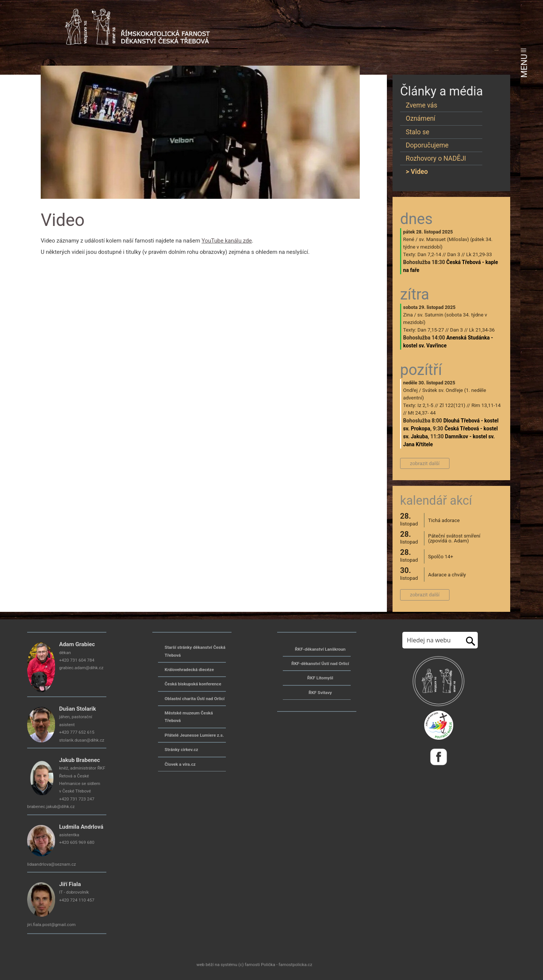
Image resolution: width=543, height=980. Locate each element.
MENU (524, 63)
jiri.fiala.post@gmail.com (51, 925)
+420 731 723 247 (77, 799)
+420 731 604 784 (77, 660)
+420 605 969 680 (77, 842)
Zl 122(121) (452, 405)
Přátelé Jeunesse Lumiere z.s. (194, 735)
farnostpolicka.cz (295, 965)
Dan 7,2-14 (429, 254)
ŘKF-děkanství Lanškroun (320, 649)
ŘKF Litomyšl (320, 678)
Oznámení (420, 118)
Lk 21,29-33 (479, 254)
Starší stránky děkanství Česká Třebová (195, 651)
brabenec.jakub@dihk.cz (51, 806)
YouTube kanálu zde (227, 241)
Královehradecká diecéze (189, 670)
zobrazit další (425, 463)
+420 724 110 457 (77, 900)
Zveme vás (422, 105)
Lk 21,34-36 (482, 330)
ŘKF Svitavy (320, 693)
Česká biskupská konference (193, 684)
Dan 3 (454, 254)
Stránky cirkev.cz (182, 750)
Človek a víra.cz (180, 764)
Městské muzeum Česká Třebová (189, 717)
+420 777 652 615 (77, 732)
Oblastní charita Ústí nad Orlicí (195, 699)
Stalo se (417, 132)
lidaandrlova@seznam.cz (51, 864)
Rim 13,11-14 (486, 405)
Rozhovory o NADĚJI (436, 158)
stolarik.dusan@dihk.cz (82, 740)
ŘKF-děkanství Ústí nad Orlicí (320, 664)
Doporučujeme (427, 145)
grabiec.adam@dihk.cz (81, 668)
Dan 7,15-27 (431, 330)
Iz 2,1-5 (425, 405)
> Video (417, 172)
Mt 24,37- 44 (422, 413)
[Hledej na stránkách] (432, 640)
